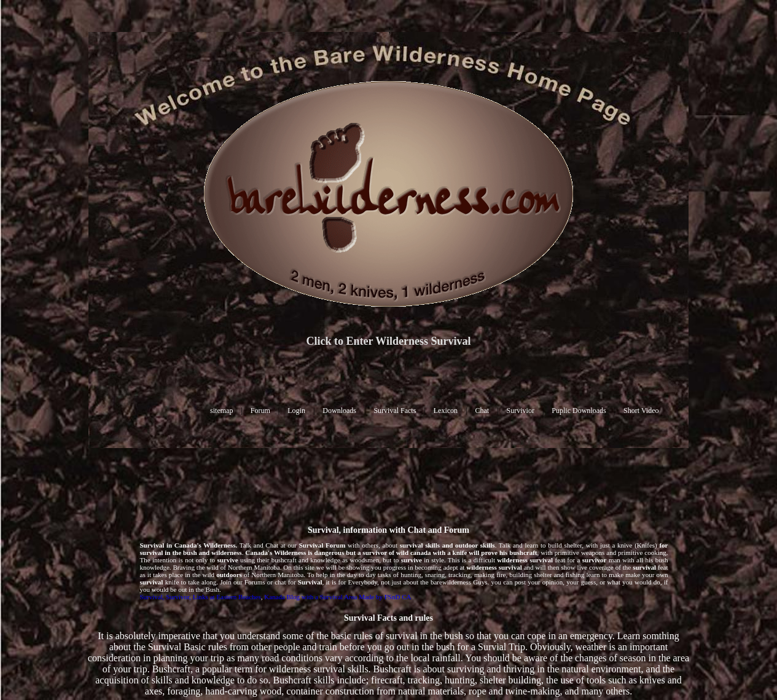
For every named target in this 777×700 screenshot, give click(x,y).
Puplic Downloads (579, 411)
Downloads (339, 411)
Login (296, 411)
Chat (482, 411)
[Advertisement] (389, 486)
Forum (260, 411)
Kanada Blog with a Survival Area (310, 597)
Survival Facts (395, 411)
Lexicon (446, 411)
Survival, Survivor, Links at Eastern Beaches (201, 597)
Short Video (641, 411)
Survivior (521, 411)
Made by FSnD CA (385, 597)
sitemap (221, 411)
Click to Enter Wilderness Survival (388, 341)
